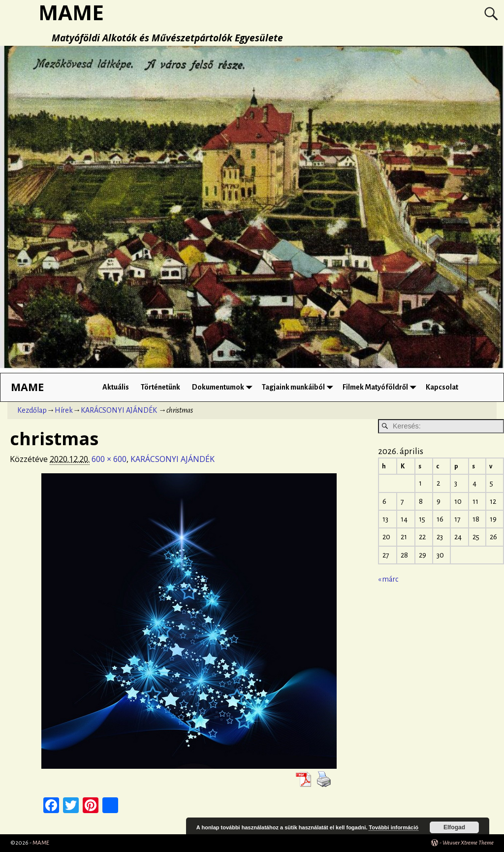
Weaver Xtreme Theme (468, 843)
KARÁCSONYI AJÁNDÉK (119, 410)
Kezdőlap (32, 410)
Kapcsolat (442, 387)
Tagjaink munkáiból (299, 387)
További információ (394, 827)
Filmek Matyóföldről (381, 387)
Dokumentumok (224, 387)
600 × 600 (109, 459)
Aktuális (116, 387)
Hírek (64, 410)
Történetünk (160, 387)
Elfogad (454, 827)
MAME (27, 387)
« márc (388, 579)
